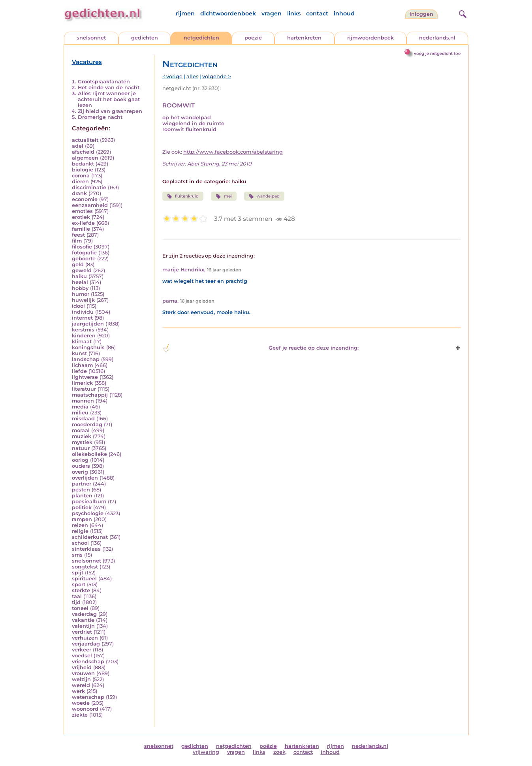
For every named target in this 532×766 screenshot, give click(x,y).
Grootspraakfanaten (104, 82)
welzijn (81, 679)
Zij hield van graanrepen (110, 111)
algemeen (85, 158)
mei (224, 196)
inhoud (344, 13)
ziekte (80, 715)
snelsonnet (91, 38)
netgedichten (201, 38)
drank (79, 193)
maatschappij (90, 395)
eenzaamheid (90, 205)
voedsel (82, 656)
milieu (80, 413)
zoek (279, 752)
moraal (81, 430)
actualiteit (85, 140)
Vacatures (87, 62)
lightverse (85, 377)
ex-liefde (83, 223)
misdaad (83, 419)
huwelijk (83, 300)
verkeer (82, 650)
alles (192, 76)
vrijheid (82, 667)
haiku (79, 276)
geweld (82, 270)
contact (317, 13)
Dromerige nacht (100, 117)
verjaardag (86, 644)
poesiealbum (89, 502)
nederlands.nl (437, 38)
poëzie (253, 38)
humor (81, 294)
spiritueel (84, 579)
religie (80, 531)
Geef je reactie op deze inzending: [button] (260, 348)
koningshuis (88, 347)
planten (82, 496)
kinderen (84, 336)
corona (81, 176)
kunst (79, 353)
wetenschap (88, 697)
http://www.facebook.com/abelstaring (233, 152)
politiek (82, 507)
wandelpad (264, 196)
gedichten (145, 38)
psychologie (88, 513)
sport (79, 584)
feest (78, 235)
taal (77, 596)
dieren (80, 182)
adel (78, 146)
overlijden (85, 478)
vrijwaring (206, 752)
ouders (81, 466)
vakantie (83, 620)
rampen (82, 519)
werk (78, 691)
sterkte (81, 590)
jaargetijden (88, 324)
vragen (272, 13)
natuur (81, 448)
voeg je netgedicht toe (437, 54)
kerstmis (83, 330)
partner (82, 484)
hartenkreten (304, 38)
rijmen (185, 13)
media (80, 407)
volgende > (216, 76)
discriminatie (89, 187)
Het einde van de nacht (109, 88)
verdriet (82, 632)
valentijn (83, 626)
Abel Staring (203, 164)
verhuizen (85, 638)
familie (81, 229)
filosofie (82, 247)
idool (78, 306)
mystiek (82, 442)
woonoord (85, 709)
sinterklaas (86, 549)
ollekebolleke (89, 454)
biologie (83, 170)
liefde (79, 371)
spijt (78, 573)
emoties (82, 211)
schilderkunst (90, 537)
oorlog (80, 460)
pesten (81, 490)
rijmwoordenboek (370, 38)
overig (80, 472)
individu (83, 312)
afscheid (83, 152)
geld (78, 264)
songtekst (85, 567)
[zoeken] (462, 13)
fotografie (84, 253)
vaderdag (84, 614)
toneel (80, 608)
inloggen (421, 14)
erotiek (81, 217)
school (80, 543)
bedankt (83, 164)
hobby (80, 288)
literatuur (84, 389)
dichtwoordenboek (228, 13)
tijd (76, 602)
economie (85, 199)
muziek (82, 436)
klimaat (82, 342)
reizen (80, 525)
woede (81, 703)
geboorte (84, 259)
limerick (82, 383)
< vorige (172, 76)
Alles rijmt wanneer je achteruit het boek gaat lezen (109, 99)
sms (77, 555)
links (294, 13)
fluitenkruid (183, 196)
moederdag (87, 424)
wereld (81, 685)
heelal (80, 282)
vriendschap (88, 662)
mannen (83, 401)
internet (82, 318)
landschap (86, 359)
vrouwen (83, 673)
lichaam (82, 365)
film (77, 241)
